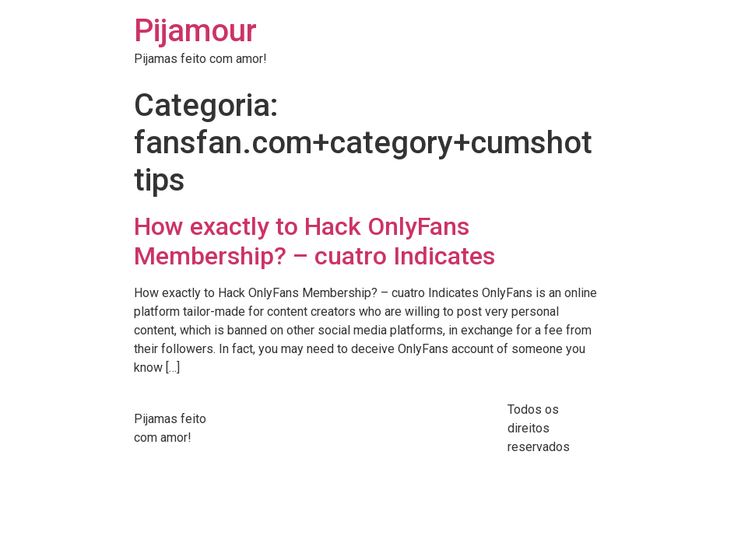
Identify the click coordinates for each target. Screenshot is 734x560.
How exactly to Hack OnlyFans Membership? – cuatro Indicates (314, 241)
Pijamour (195, 31)
